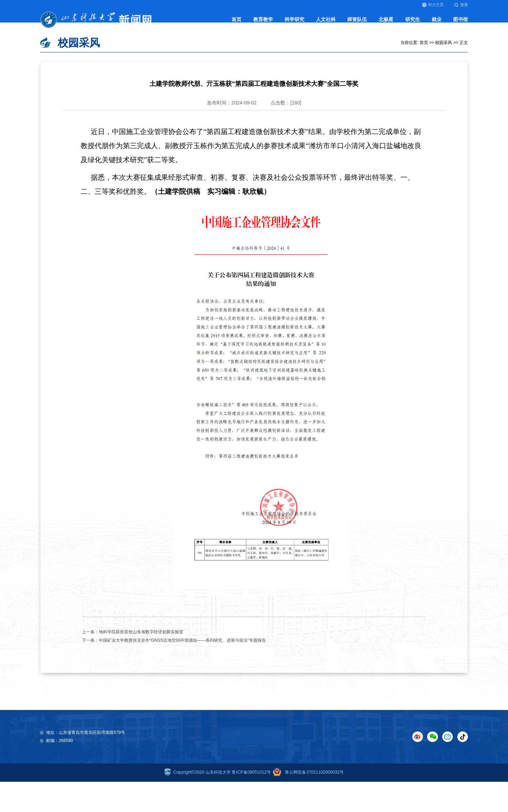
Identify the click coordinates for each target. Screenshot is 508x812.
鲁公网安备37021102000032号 (307, 787)
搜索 (461, 5)
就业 (437, 23)
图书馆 (461, 23)
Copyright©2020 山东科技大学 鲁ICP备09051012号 (218, 787)
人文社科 (326, 23)
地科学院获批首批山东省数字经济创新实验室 (141, 646)
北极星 (386, 23)
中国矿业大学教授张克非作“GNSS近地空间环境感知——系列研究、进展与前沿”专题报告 (182, 654)
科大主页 (433, 5)
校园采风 (444, 57)
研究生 (413, 23)
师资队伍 (357, 23)
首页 (236, 23)
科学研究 (294, 23)
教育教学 (263, 23)
